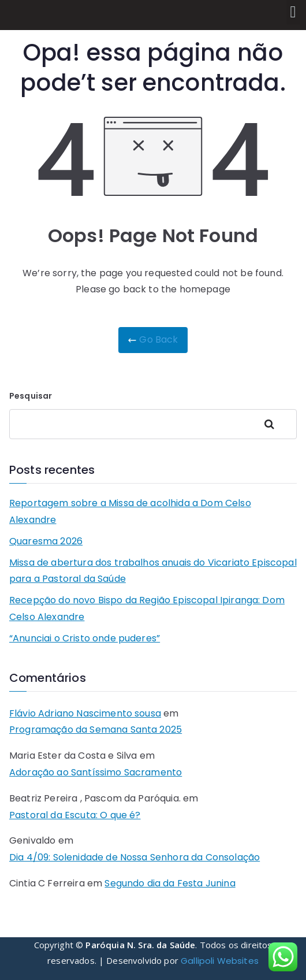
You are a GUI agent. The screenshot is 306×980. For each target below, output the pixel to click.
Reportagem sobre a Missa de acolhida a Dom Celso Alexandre (130, 511)
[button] (293, 12)
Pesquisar (31, 396)
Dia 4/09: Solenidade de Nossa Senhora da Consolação (135, 857)
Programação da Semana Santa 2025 (96, 730)
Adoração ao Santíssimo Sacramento (96, 772)
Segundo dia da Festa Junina (170, 883)
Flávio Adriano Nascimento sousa (85, 713)
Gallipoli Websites (220, 961)
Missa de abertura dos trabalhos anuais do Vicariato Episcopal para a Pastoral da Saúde (153, 571)
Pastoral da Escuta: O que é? (75, 815)
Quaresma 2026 (46, 541)
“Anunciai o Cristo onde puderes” (85, 638)
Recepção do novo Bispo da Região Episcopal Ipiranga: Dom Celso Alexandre (147, 608)
